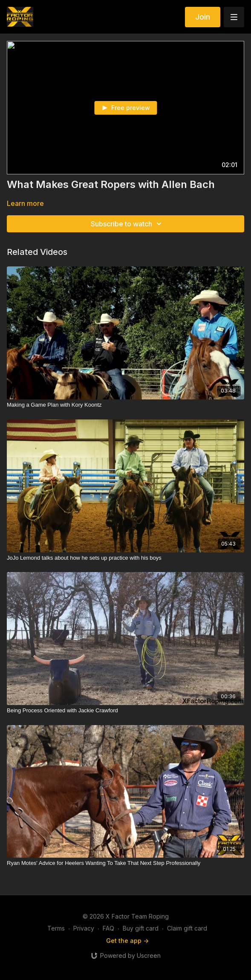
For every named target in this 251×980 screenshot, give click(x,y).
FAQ (108, 928)
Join (203, 17)
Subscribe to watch (127, 224)
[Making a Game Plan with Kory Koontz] (126, 405)
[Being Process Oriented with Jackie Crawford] (126, 711)
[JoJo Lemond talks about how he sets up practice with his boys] (126, 558)
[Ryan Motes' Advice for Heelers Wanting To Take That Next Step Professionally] (126, 863)
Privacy (84, 928)
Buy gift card (141, 928)
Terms (56, 928)
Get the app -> (127, 941)
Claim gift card (187, 928)
